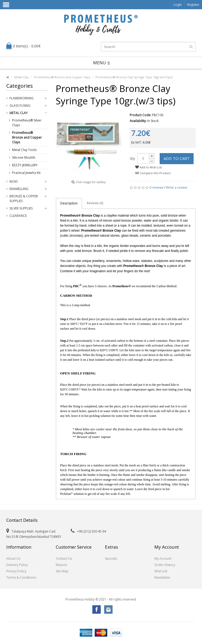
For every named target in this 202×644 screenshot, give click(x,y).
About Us (13, 558)
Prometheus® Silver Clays (27, 123)
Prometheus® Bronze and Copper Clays (62, 77)
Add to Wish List (148, 167)
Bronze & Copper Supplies (24, 199)
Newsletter (162, 577)
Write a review (176, 187)
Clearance (18, 216)
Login (178, 5)
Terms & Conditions (21, 577)
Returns (61, 565)
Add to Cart (177, 158)
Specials (111, 558)
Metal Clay (21, 77)
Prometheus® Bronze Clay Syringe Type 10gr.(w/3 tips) (134, 77)
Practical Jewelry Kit (26, 173)
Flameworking (22, 98)
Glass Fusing (20, 106)
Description (69, 203)
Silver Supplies (21, 208)
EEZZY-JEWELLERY (25, 165)
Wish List (161, 571)
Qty (132, 158)
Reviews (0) (95, 203)
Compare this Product (153, 173)
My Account (163, 558)
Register (193, 5)
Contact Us (64, 558)
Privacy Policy (16, 571)
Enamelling (19, 189)
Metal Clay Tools (24, 150)
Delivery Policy (17, 565)
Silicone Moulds (24, 157)
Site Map (62, 571)
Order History (165, 565)
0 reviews (156, 187)
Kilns (14, 181)
